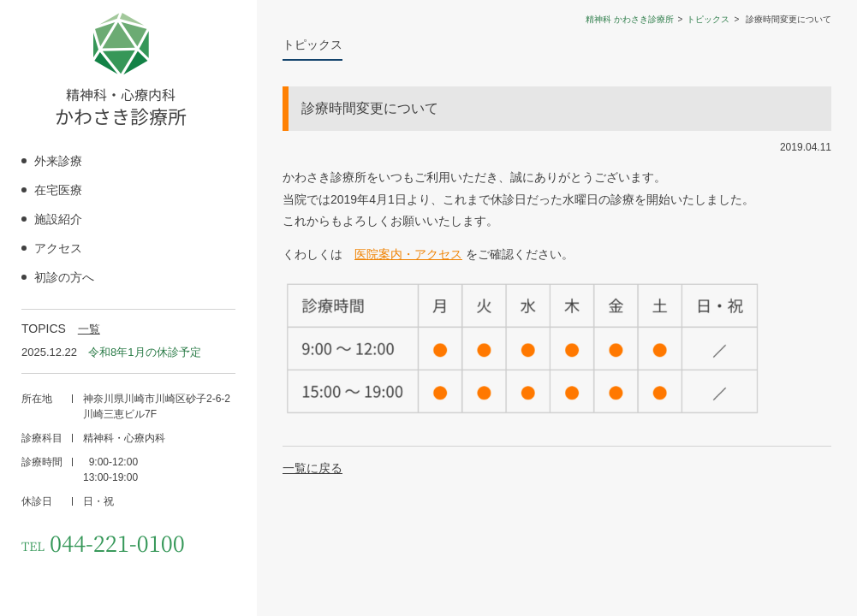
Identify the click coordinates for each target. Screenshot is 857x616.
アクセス (58, 248)
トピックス (708, 19)
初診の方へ (64, 277)
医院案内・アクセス (408, 254)
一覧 (89, 329)
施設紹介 (58, 219)
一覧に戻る (312, 468)
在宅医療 (58, 190)
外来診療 (58, 161)
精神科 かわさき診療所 (630, 19)
